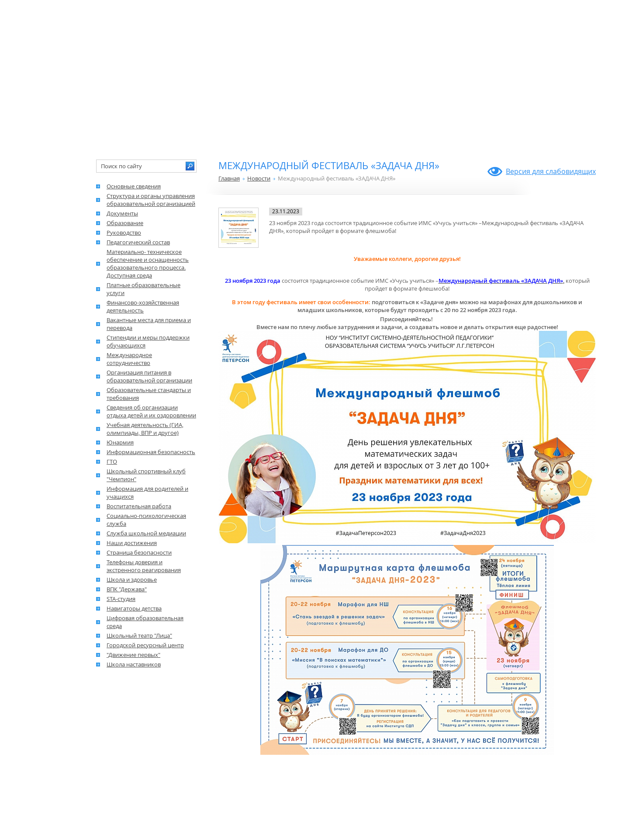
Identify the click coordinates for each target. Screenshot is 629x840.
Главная (229, 178)
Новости (259, 178)
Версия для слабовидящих (551, 171)
